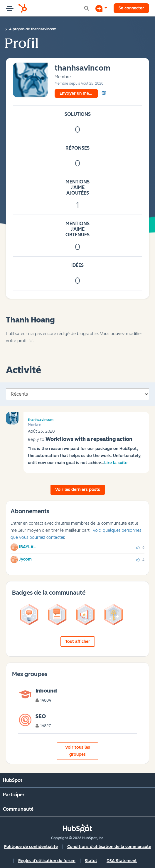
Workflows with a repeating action (89, 439)
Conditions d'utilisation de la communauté (109, 847)
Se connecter (131, 8)
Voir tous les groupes (78, 751)
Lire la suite (116, 463)
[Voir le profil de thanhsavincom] (82, 68)
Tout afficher (78, 642)
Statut (91, 861)
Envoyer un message (79, 93)
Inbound (46, 691)
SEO (41, 716)
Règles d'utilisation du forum (47, 861)
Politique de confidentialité (31, 847)
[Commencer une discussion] (101, 8)
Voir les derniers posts (78, 490)
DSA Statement (122, 861)
